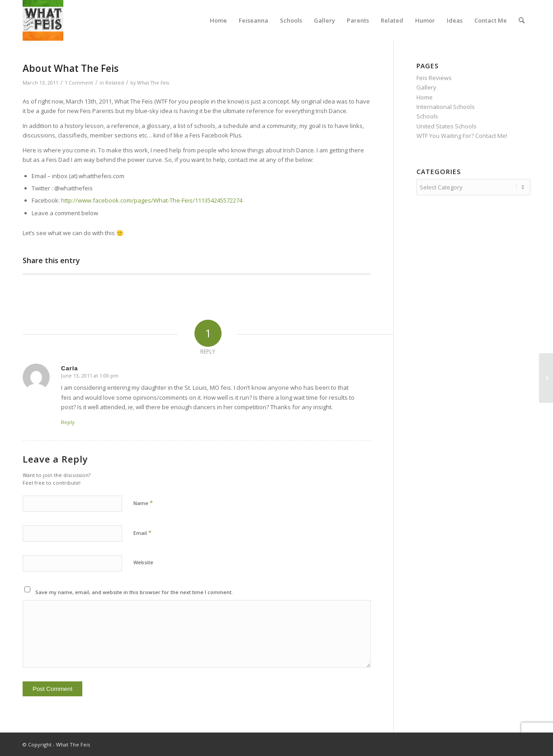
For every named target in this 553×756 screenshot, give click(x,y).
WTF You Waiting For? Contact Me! (462, 136)
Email (142, 533)
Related (115, 83)
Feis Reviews (434, 78)
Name (143, 503)
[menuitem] (218, 20)
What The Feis (153, 83)
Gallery (426, 87)
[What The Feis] (43, 20)
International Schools (446, 107)
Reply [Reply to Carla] (68, 422)
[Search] (522, 20)
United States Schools (447, 126)
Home (425, 97)
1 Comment (79, 83)
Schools (427, 116)
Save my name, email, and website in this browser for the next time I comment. (134, 592)
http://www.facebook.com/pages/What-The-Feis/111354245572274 (152, 200)
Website (143, 562)
